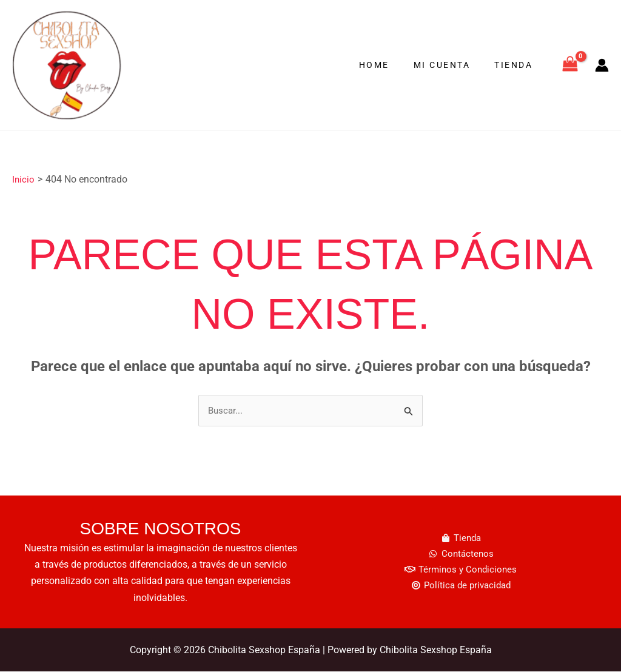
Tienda (517, 65)
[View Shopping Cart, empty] (570, 65)
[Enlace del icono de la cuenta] (602, 65)
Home (392, 65)
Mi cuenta (453, 65)
